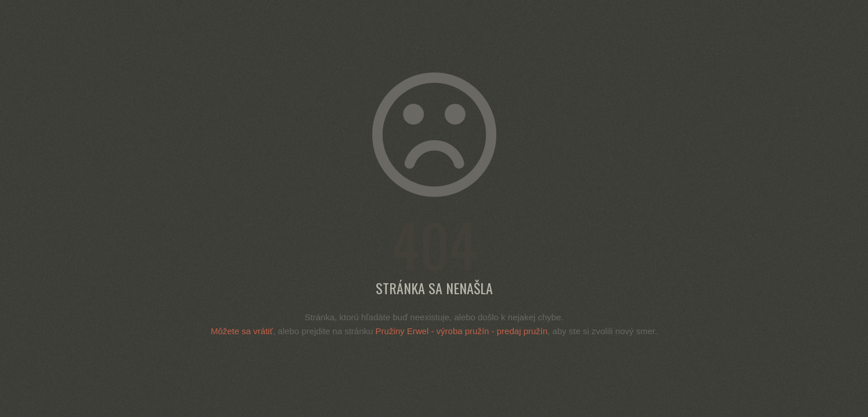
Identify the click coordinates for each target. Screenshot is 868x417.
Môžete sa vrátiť (241, 331)
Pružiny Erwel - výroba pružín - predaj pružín (462, 331)
